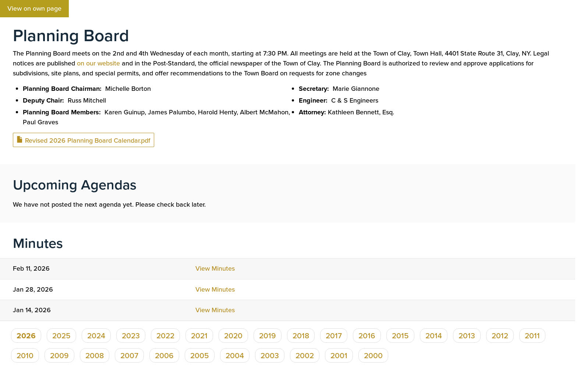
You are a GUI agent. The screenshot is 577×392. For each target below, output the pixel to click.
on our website (98, 63)
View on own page (34, 8)
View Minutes (215, 268)
